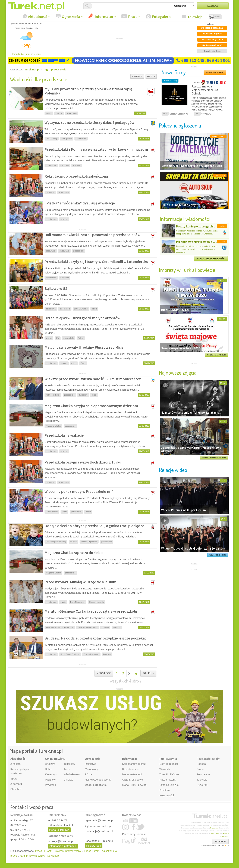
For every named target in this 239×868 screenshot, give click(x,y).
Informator (104, 17)
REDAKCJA (220, 841)
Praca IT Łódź (43, 851)
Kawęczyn (51, 774)
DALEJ (150, 76)
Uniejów (68, 780)
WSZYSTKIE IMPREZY (216, 355)
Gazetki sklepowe (133, 780)
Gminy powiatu (55, 759)
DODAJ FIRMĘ (216, 72)
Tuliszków (69, 764)
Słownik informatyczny (68, 851)
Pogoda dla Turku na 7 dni (26, 54)
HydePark (202, 785)
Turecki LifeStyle (169, 774)
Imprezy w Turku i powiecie (187, 270)
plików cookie (215, 833)
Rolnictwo (91, 764)
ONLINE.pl (223, 846)
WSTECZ (138, 76)
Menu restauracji (132, 774)
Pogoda (201, 764)
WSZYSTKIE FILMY (218, 555)
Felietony (165, 790)
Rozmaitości (167, 795)
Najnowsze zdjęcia (178, 372)
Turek (67, 769)
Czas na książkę (169, 785)
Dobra (49, 769)
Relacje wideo (173, 470)
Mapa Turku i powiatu (135, 785)
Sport (14, 779)
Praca (133, 17)
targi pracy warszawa (33, 856)
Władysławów (72, 774)
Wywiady (165, 769)
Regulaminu (214, 828)
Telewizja (195, 17)
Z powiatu (16, 784)
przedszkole (59, 69)
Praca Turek (91, 851)
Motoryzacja (92, 769)
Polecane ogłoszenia (180, 125)
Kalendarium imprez (134, 764)
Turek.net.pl (32, 69)
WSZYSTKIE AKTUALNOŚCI (211, 259)
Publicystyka (168, 759)
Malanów (50, 780)
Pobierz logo (94, 846)
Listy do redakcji (169, 764)
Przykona (51, 785)
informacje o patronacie (63, 846)
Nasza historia (168, 780)
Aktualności (38, 17)
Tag (45, 69)
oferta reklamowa (59, 830)
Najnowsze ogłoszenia (98, 780)
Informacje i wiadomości (185, 219)
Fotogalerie (162, 17)
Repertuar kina (131, 769)
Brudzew (50, 764)
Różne (89, 774)
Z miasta (15, 764)
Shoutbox (16, 789)
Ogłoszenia (71, 17)
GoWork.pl (53, 856)
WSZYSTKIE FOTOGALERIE (214, 458)
